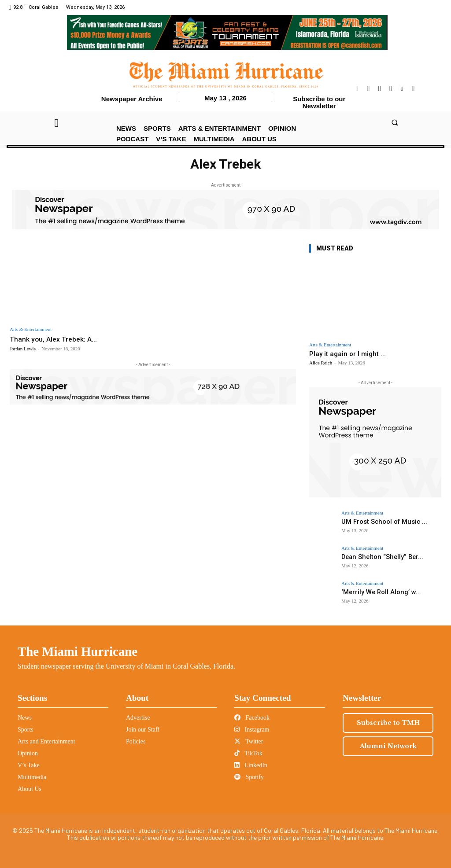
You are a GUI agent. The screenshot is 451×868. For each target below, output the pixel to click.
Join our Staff (143, 730)
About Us (30, 789)
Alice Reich (321, 363)
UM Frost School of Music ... (379, 521)
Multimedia (32, 777)
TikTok (248, 753)
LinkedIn (251, 765)
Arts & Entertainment (31, 329)
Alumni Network (388, 746)
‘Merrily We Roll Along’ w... (376, 592)
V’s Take (29, 765)
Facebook (252, 718)
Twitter (249, 741)
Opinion (28, 753)
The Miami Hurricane (78, 651)
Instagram (252, 730)
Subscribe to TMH (388, 723)
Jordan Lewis (23, 349)
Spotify (249, 777)
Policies (136, 741)
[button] (394, 123)
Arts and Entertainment (46, 741)
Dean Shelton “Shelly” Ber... (377, 557)
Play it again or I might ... (347, 354)
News (25, 718)
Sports (26, 730)
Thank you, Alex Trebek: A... (56, 339)
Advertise (138, 718)
